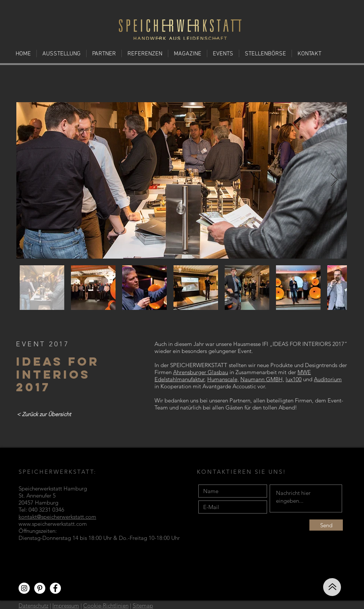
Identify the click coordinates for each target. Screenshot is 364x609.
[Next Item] (334, 180)
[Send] (326, 525)
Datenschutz (33, 605)
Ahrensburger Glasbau (201, 372)
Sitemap (143, 605)
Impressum (66, 605)
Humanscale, (223, 379)
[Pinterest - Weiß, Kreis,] (40, 588)
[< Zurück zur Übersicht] (44, 414)
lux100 (294, 379)
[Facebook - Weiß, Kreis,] (55, 588)
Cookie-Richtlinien (106, 605)
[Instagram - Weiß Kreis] (24, 588)
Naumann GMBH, (262, 379)
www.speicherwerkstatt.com (53, 524)
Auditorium (328, 379)
